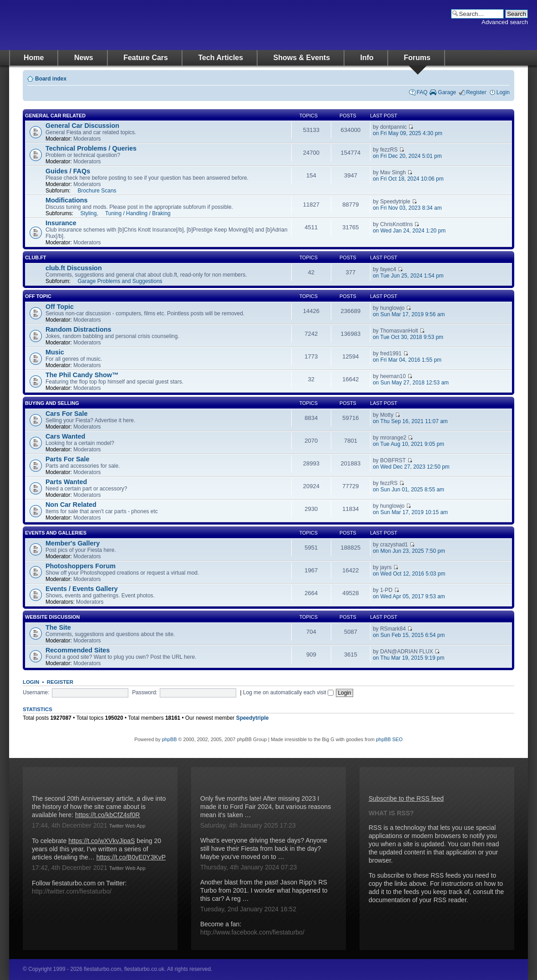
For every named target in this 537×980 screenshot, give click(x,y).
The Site (58, 627)
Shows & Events (302, 58)
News (84, 58)
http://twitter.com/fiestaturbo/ (72, 891)
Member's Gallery (73, 543)
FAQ (422, 92)
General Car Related (55, 116)
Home (34, 58)
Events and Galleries (56, 533)
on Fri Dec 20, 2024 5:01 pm (407, 156)
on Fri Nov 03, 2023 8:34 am (407, 208)
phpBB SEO (389, 739)
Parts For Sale (68, 459)
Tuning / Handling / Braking (138, 213)
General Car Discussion (82, 126)
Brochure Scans (97, 191)
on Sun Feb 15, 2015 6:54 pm (409, 635)
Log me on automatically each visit (288, 692)
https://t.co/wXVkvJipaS (101, 841)
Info (367, 58)
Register (476, 92)
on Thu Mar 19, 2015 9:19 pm (408, 658)
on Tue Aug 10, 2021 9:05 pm (408, 444)
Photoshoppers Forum (81, 566)
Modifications (67, 200)
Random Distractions (78, 329)
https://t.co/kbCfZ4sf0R (107, 815)
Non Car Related (71, 505)
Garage (447, 92)
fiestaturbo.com (100, 25)
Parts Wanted (66, 482)
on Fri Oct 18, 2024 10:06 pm (408, 179)
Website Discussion (52, 617)
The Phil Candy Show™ (82, 375)
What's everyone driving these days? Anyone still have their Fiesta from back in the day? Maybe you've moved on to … (264, 849)
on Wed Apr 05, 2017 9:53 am (409, 596)
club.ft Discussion (74, 268)
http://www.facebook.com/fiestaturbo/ (252, 932)
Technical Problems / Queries (91, 148)
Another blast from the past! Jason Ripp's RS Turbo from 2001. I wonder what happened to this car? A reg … (264, 890)
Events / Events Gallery (82, 589)
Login (503, 92)
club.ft (36, 258)
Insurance (61, 223)
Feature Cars (146, 58)
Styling (88, 213)
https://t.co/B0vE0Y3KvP (131, 857)
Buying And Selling (52, 403)
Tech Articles (220, 58)
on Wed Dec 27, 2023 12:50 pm (411, 467)
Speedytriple (253, 718)
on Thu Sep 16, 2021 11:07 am (410, 421)
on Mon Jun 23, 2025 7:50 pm (409, 551)
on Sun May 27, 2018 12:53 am (411, 383)
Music (55, 352)
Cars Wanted (65, 436)
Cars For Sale (67, 414)
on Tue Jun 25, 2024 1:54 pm (408, 276)
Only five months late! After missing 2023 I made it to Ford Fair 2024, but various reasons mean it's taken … (266, 807)
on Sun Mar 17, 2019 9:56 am (409, 314)
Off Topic (38, 296)
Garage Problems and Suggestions (120, 281)
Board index (51, 79)
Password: (145, 692)
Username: (36, 692)
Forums (417, 58)
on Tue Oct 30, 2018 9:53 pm (408, 337)
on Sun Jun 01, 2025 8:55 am (408, 490)
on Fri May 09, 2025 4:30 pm (408, 133)
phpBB (170, 739)
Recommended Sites (78, 650)
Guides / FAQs (68, 171)
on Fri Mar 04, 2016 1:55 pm (407, 360)
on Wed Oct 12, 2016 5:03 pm (409, 574)
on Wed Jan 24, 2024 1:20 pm (409, 231)
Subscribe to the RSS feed (406, 798)
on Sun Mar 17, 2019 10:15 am (410, 512)
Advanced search (505, 22)
